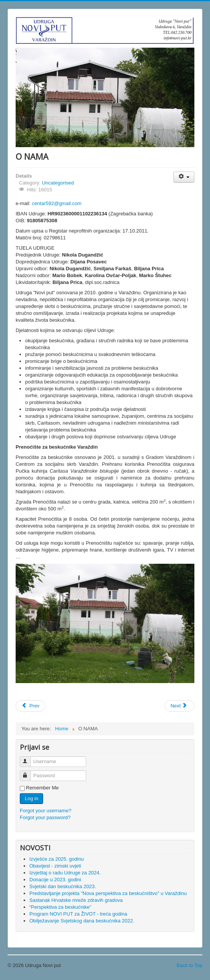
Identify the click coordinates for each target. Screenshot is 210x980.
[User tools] (184, 177)
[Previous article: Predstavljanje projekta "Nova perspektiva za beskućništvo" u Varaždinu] (30, 706)
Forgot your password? (45, 817)
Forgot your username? (46, 811)
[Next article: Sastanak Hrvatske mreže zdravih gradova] (180, 706)
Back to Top (189, 965)
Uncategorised (58, 183)
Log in (31, 798)
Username (29, 758)
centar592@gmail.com (57, 203)
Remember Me (42, 788)
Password (29, 772)
